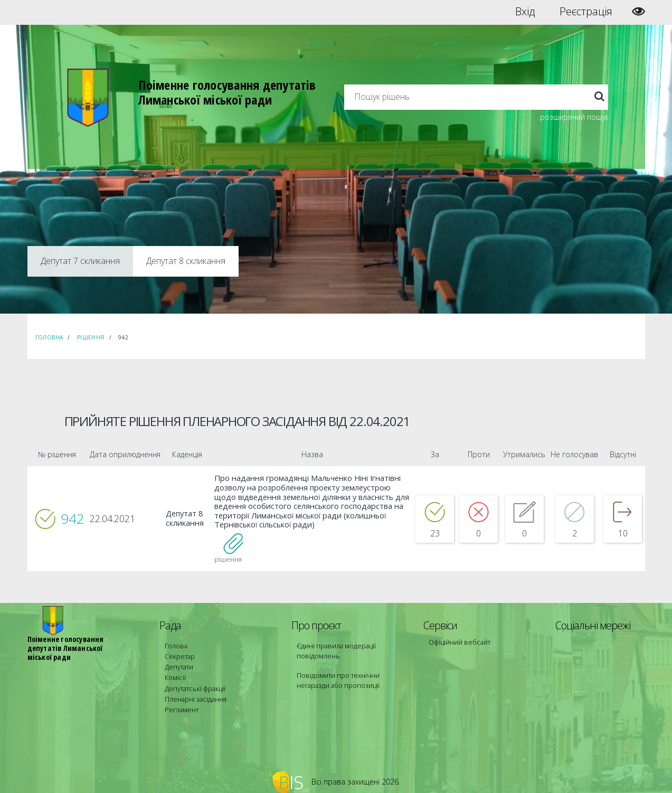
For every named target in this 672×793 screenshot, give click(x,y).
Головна (49, 337)
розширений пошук (574, 117)
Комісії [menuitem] (174, 672)
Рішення (91, 337)
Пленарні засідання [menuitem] (194, 691)
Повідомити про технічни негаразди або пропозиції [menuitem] (351, 677)
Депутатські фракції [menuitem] (193, 681)
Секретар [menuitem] (179, 653)
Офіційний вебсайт (458, 640)
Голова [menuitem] (175, 643)
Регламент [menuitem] (181, 700)
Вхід (525, 12)
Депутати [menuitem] (178, 662)
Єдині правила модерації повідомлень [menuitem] (334, 648)
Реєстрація (586, 12)
